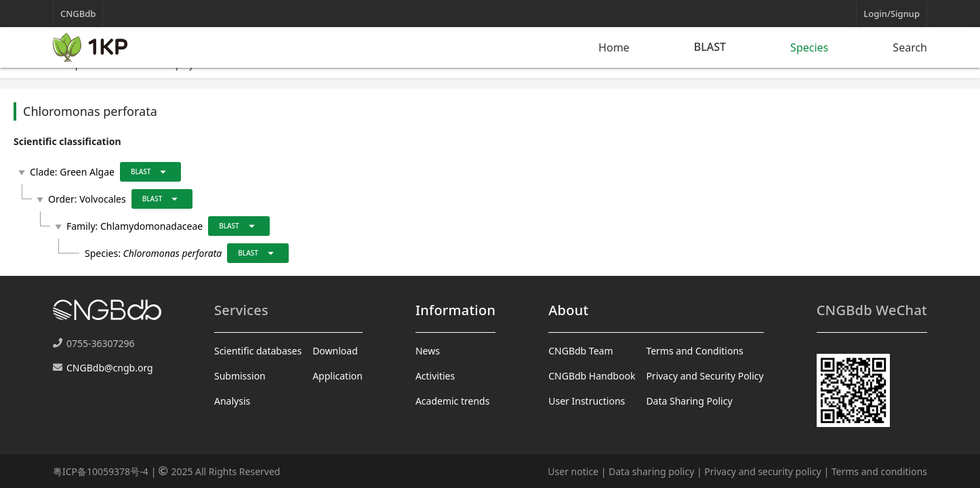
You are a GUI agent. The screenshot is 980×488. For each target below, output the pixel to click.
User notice (573, 471)
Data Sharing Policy (689, 401)
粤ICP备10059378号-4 (101, 471)
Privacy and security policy (762, 471)
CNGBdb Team (580, 351)
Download (335, 351)
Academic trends (453, 401)
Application (338, 376)
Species (809, 47)
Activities (435, 376)
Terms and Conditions (694, 351)
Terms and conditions (879, 471)
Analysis (232, 401)
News (428, 351)
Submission (240, 376)
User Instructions (587, 401)
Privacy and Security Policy (705, 376)
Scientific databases (258, 351)
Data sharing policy (651, 471)
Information (455, 310)
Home (614, 47)
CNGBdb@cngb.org (110, 368)
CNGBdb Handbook (592, 376)
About (568, 310)
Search (910, 47)
